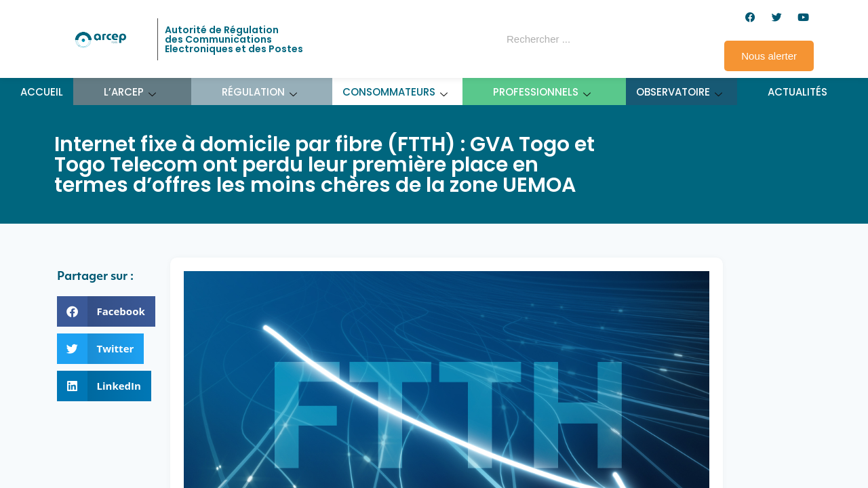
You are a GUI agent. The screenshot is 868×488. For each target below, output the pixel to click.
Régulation (260, 92)
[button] (106, 311)
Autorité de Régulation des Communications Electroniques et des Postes (234, 39)
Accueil (42, 92)
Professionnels (542, 92)
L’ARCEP (130, 92)
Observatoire (679, 92)
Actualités (797, 92)
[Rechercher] (627, 39)
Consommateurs (395, 92)
